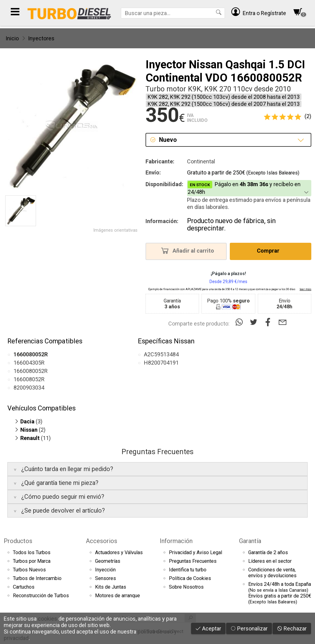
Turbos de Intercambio (37, 578)
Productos (18, 541)
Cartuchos (24, 587)
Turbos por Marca (32, 561)
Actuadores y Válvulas (119, 552)
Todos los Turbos (32, 552)
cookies (48, 619)
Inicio (12, 38)
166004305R (29, 363)
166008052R (29, 379)
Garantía (250, 541)
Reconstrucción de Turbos (41, 596)
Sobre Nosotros (186, 587)
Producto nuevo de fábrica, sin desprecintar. (231, 224)
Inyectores (41, 38)
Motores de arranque (118, 596)
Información (176, 541)
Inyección (105, 570)
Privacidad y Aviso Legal (195, 552)
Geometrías (108, 561)
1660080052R (31, 371)
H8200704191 (161, 363)
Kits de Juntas (111, 587)
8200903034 (29, 388)
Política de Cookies (190, 578)
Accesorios (102, 541)
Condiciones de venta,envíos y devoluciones (272, 573)
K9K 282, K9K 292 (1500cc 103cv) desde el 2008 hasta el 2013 (224, 97)
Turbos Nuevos (29, 570)
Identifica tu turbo (188, 570)
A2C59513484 (161, 354)
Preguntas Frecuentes (193, 561)
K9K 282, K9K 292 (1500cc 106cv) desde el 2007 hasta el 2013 (224, 104)
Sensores (106, 578)
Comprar (270, 250)
